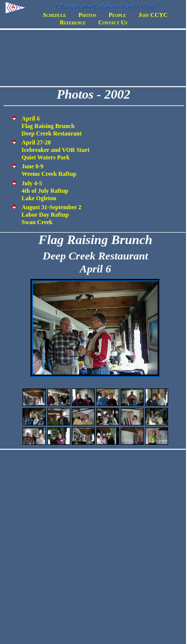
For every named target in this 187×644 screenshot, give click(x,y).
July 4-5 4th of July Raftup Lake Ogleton (45, 191)
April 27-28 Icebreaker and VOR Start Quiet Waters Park (55, 150)
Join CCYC (153, 15)
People (117, 15)
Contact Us (113, 22)
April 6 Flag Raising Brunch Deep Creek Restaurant (51, 126)
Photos (87, 15)
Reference (73, 22)
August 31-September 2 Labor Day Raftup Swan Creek (51, 215)
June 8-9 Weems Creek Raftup (49, 170)
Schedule (54, 15)
